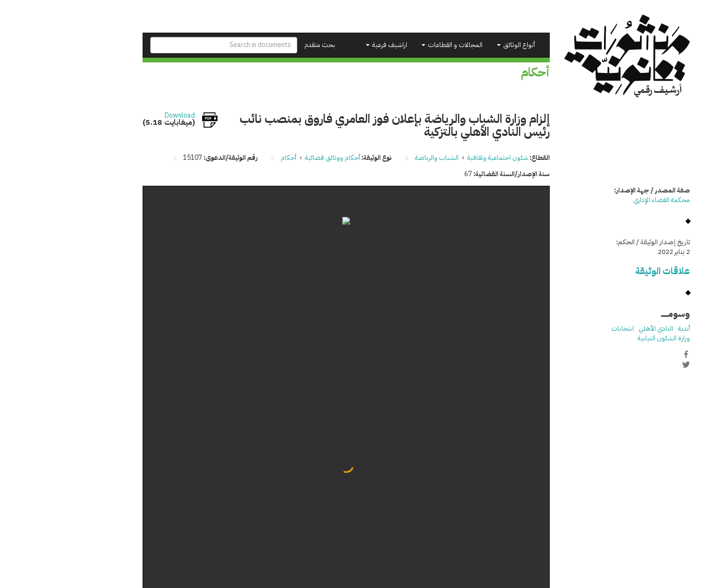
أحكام (234, 158)
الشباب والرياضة (382, 158)
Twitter (632, 364)
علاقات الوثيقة (608, 271)
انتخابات (568, 329)
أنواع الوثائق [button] (462, 45)
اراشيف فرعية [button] (332, 45)
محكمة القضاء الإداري (607, 200)
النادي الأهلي (602, 329)
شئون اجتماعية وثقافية (443, 158)
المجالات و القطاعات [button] (398, 45)
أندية (630, 329)
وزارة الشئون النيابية (609, 338)
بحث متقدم (265, 45)
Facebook (632, 354)
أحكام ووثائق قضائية (278, 158)
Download (126, 116)
